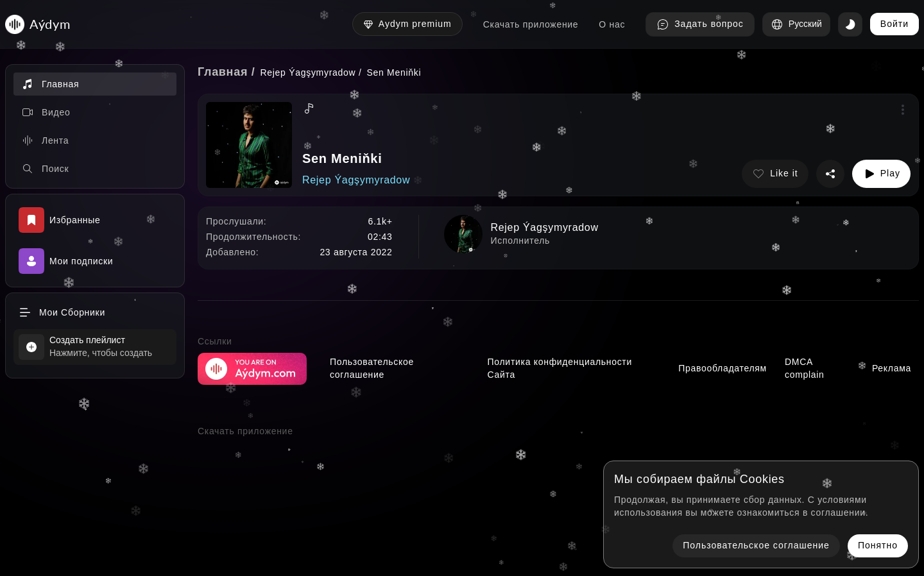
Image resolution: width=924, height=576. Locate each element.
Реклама (892, 368)
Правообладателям (723, 368)
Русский (796, 24)
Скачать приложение (531, 24)
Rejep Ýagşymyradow (308, 72)
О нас (612, 24)
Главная (223, 72)
